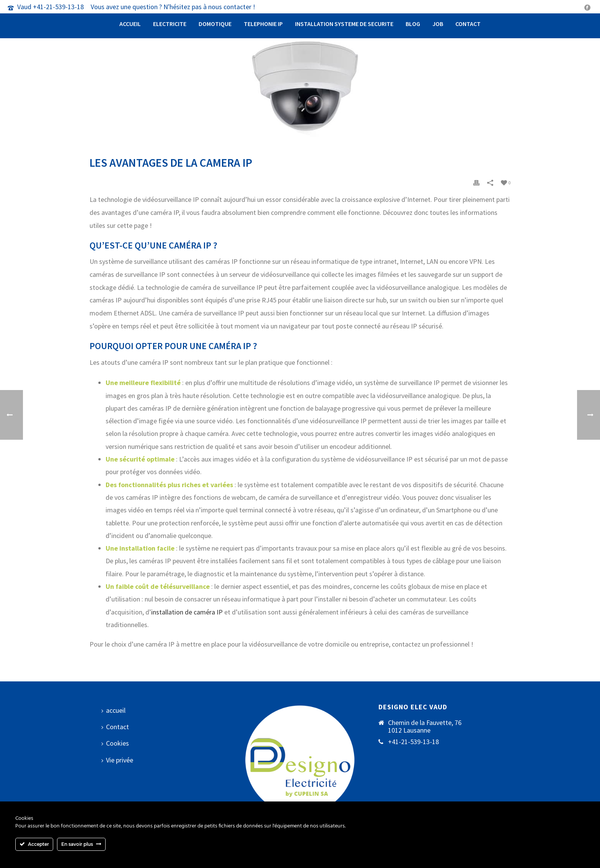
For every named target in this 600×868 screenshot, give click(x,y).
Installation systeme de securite (344, 24)
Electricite (170, 24)
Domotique (215, 24)
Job (438, 24)
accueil (130, 24)
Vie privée (117, 760)
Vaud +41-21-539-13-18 (51, 7)
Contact (468, 24)
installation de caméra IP (187, 612)
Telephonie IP (263, 24)
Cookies (115, 743)
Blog (413, 24)
